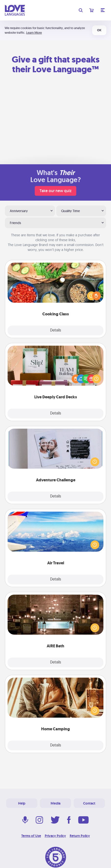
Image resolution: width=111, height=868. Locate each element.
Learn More (34, 33)
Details (56, 331)
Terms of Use (31, 836)
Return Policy (80, 836)
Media (55, 803)
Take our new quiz (55, 191)
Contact (89, 803)
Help (22, 803)
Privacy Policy (55, 836)
